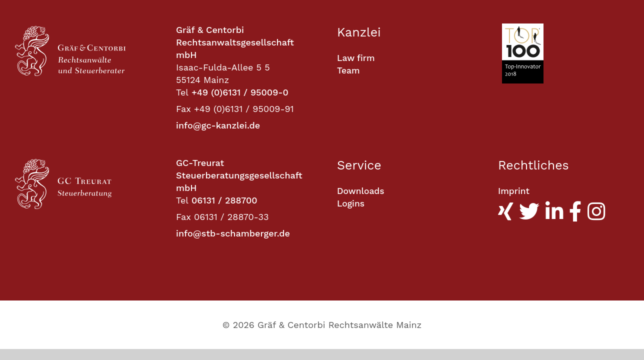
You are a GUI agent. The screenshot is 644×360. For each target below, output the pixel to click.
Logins (351, 204)
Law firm (356, 58)
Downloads (361, 191)
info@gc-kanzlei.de (218, 125)
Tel (182, 92)
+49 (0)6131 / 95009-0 (240, 92)
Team (349, 71)
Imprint (514, 191)
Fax (183, 109)
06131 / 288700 (224, 200)
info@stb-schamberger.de (233, 233)
